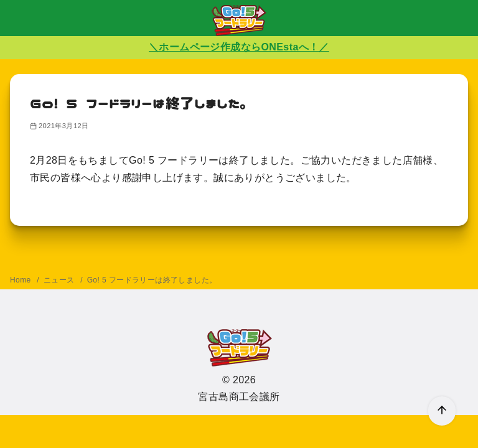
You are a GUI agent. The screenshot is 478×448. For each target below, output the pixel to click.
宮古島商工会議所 (239, 397)
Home (21, 280)
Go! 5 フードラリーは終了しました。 (152, 280)
